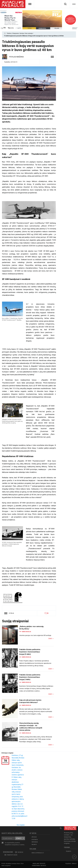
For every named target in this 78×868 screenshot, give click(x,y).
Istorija (22, 33)
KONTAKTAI (35, 840)
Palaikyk (34, 844)
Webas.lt (74, 863)
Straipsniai (16, 33)
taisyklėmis (8, 845)
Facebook (20, 852)
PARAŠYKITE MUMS (12, 855)
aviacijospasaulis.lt (38, 853)
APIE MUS (34, 837)
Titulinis (9, 33)
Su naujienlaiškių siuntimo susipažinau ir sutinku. (15, 844)
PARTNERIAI (35, 842)
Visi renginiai (21, 825)
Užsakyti (19, 838)
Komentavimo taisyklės (39, 866)
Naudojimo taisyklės (39, 863)
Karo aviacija (29, 33)
